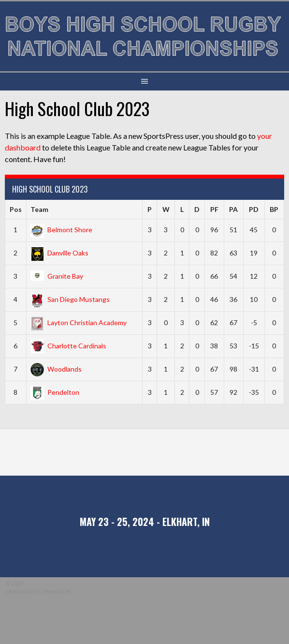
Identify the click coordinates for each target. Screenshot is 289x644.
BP (274, 209)
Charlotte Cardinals (68, 346)
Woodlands (56, 369)
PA (233, 209)
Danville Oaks (59, 253)
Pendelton (55, 392)
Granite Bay (57, 276)
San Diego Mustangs (70, 299)
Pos (16, 209)
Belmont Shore (61, 230)
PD (254, 209)
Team (39, 209)
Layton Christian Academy (79, 322)
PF (214, 209)
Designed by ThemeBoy (38, 592)
